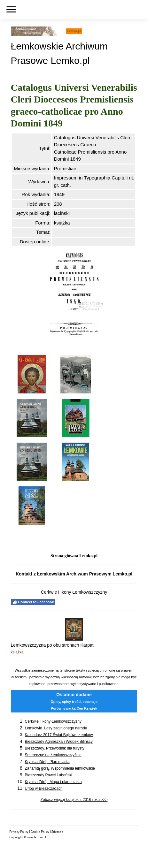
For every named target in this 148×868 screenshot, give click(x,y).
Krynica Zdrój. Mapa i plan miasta (53, 782)
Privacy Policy (19, 831)
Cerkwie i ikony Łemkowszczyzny (53, 721)
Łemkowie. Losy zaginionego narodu (56, 728)
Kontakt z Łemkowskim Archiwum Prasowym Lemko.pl (74, 574)
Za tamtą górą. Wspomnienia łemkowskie (60, 768)
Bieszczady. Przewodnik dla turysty (55, 748)
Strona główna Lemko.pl (74, 556)
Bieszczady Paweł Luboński (49, 775)
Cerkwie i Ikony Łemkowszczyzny (74, 592)
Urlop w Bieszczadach (44, 788)
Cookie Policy (40, 831)
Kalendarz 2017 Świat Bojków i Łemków (59, 735)
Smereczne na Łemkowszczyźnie (53, 755)
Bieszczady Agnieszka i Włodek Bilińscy (59, 742)
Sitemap (57, 831)
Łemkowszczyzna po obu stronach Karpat (52, 645)
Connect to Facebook (33, 602)
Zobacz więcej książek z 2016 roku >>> (74, 800)
